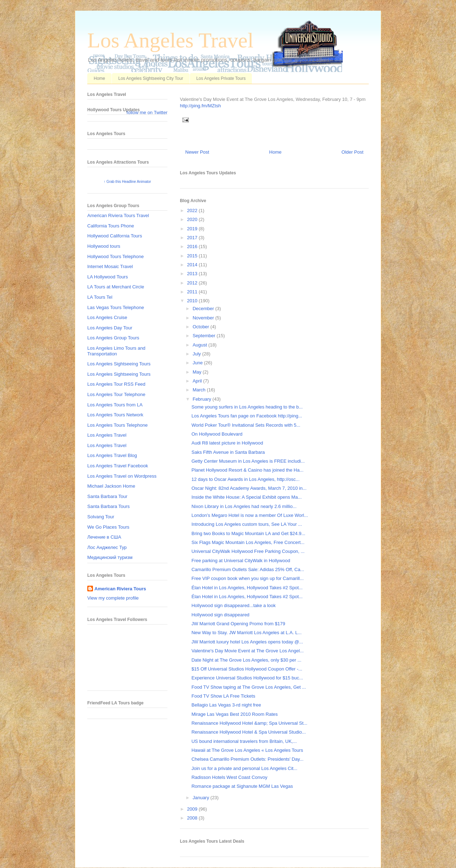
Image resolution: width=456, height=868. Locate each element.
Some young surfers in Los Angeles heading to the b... (247, 407)
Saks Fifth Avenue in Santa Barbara (228, 452)
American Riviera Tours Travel (118, 215)
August (201, 345)
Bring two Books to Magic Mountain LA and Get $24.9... (248, 533)
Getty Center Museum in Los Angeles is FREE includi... (248, 461)
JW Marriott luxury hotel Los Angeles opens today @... (247, 642)
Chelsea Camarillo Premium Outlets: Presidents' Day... (247, 759)
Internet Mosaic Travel (110, 266)
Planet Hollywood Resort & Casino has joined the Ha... (247, 470)
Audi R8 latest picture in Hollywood (227, 443)
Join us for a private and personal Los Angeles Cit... (244, 768)
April (198, 381)
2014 (193, 265)
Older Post (353, 152)
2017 (193, 238)
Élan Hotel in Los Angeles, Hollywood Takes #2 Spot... (247, 588)
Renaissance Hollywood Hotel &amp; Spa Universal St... (249, 723)
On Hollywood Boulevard (217, 434)
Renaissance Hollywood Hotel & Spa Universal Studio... (248, 732)
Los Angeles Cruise (107, 317)
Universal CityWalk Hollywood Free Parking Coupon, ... (248, 551)
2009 (193, 809)
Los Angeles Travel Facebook (118, 466)
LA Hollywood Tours (108, 277)
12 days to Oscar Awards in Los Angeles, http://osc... (245, 479)
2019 (193, 229)
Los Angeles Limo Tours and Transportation (116, 351)
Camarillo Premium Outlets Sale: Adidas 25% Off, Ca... (248, 569)
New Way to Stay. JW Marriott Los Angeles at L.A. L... (246, 633)
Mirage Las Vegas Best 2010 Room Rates (234, 714)
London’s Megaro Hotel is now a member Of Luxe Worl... (250, 515)
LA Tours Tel (100, 297)
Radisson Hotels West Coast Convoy (229, 777)
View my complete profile (113, 598)
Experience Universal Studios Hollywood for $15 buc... (247, 678)
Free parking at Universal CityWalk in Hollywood (241, 561)
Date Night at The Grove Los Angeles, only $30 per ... (246, 660)
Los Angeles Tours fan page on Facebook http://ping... (247, 416)
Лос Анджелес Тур (107, 547)
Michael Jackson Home (111, 486)
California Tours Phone (111, 226)
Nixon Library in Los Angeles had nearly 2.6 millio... (244, 506)
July (198, 354)
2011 (193, 292)
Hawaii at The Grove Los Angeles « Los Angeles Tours (247, 750)
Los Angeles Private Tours (221, 78)
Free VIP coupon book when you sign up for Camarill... (247, 578)
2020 (193, 219)
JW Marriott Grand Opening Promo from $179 (238, 624)
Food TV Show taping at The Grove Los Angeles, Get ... (248, 687)
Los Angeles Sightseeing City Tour (151, 78)
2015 (193, 256)
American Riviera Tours (120, 589)
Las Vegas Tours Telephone (116, 307)
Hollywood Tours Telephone (116, 256)
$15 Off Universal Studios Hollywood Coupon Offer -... (247, 669)
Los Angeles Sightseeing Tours (119, 364)
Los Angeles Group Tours (113, 338)
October (202, 327)
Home (99, 78)
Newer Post (197, 152)
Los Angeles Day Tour (110, 328)
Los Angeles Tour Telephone (116, 394)
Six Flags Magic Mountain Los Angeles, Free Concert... (248, 542)
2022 (193, 210)
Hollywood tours (104, 246)
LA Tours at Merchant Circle (116, 287)
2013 (193, 274)
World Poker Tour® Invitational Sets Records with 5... (246, 425)
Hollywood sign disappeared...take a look (233, 605)
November (204, 318)
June (198, 363)
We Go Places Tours (108, 527)
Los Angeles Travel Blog (112, 455)
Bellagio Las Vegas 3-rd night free (226, 705)
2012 (193, 283)
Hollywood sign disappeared (220, 615)
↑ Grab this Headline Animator (127, 182)
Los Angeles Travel (170, 40)
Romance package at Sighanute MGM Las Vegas (242, 786)
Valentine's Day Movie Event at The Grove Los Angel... (247, 651)
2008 (193, 818)
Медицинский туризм (110, 557)
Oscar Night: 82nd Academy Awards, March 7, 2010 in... (249, 488)
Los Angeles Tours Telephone (117, 425)
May (198, 372)
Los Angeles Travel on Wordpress (122, 476)
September (205, 336)
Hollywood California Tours (115, 236)
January (202, 798)
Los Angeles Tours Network (115, 415)
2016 (193, 246)
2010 (193, 301)
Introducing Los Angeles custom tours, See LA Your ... (247, 524)
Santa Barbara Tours (108, 506)
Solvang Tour (101, 517)
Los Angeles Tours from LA (115, 405)
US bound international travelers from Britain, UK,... (244, 741)
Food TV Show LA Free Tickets (223, 696)
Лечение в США (104, 537)
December (204, 309)
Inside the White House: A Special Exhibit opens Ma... (246, 497)
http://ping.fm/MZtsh (200, 106)
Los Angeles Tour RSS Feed (116, 384)
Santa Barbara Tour (107, 496)
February (203, 399)
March (200, 390)
